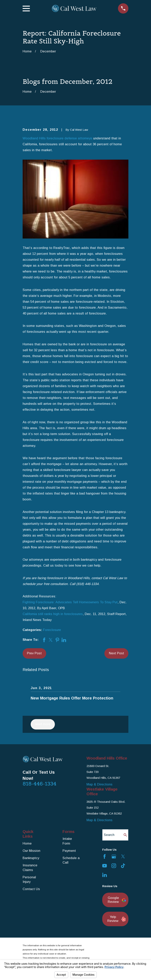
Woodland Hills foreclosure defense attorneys (57, 138)
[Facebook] (105, 856)
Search (109, 835)
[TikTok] (123, 866)
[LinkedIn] (105, 875)
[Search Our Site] (125, 835)
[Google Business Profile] (114, 856)
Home (27, 843)
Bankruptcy (31, 858)
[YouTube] (105, 866)
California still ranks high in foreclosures (53, 614)
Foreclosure (52, 630)
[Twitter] (123, 856)
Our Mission (31, 851)
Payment (69, 851)
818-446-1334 (40, 784)
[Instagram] (114, 866)
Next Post (116, 653)
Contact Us (31, 889)
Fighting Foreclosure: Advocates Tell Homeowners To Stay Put (70, 602)
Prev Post (34, 653)
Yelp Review (116, 919)
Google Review (116, 900)
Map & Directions (99, 784)
